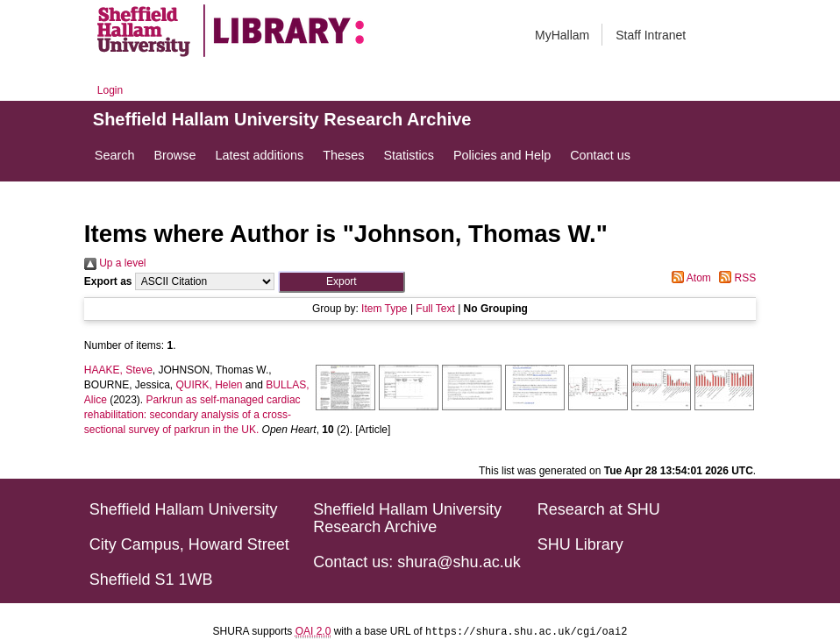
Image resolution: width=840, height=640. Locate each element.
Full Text (435, 309)
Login (110, 90)
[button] (342, 282)
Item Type (384, 309)
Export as (108, 281)
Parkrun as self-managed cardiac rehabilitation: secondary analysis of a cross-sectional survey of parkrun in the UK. (192, 415)
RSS (735, 278)
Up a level (115, 263)
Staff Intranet (651, 35)
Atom (689, 278)
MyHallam (562, 35)
